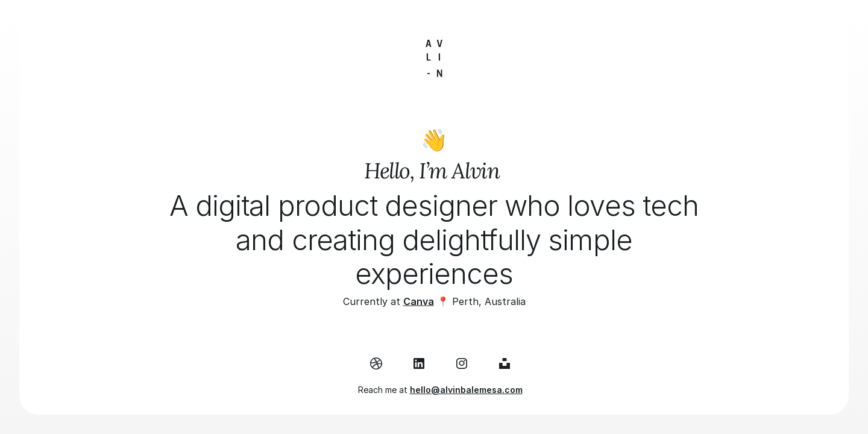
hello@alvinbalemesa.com (466, 390)
